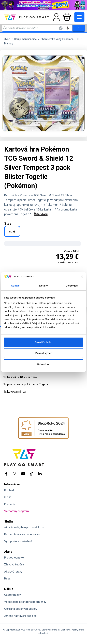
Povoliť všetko (43, 342)
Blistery (9, 44)
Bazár (8, 578)
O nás (8, 497)
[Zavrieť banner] (82, 277)
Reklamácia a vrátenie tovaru (22, 534)
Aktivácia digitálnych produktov (24, 527)
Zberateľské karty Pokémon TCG (60, 39)
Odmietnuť (43, 364)
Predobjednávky (14, 558)
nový (12, 231)
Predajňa (10, 504)
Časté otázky (12, 595)
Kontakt (9, 490)
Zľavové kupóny (14, 564)
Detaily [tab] (43, 286)
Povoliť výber (43, 353)
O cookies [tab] (72, 286)
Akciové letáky (13, 572)
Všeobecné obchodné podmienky (25, 602)
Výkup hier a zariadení (18, 541)
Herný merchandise (25, 39)
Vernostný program (17, 511)
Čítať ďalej (41, 214)
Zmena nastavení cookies (20, 616)
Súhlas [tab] (15, 286)
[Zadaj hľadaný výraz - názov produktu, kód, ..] (37, 28)
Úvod (7, 39)
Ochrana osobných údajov (21, 609)
